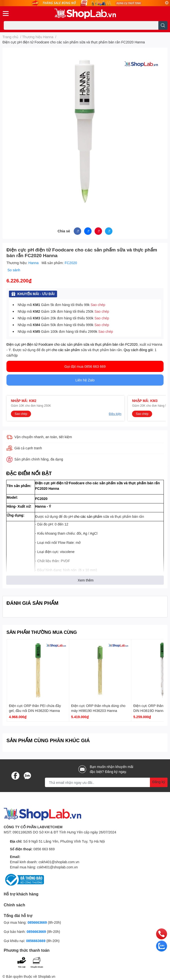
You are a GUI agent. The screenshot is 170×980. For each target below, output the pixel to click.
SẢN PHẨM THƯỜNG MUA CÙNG (42, 632)
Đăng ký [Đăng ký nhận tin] (159, 782)
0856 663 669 (44, 849)
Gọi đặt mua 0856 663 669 (85, 366)
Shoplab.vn (47, 976)
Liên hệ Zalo (85, 380)
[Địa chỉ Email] (106, 782)
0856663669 (37, 922)
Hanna (34, 263)
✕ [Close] (167, 3)
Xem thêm (86, 580)
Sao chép (98, 305)
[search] (163, 25)
